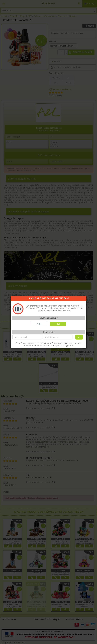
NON (39, 324)
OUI (58, 324)
